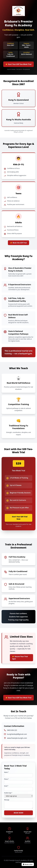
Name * (6, 772)
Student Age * (8, 793)
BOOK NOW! (18, 813)
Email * (6, 786)
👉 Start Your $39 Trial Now (18, 518)
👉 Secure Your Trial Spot (20, 658)
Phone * (6, 779)
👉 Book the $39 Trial (18, 243)
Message (7, 800)
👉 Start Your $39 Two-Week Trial (18, 64)
